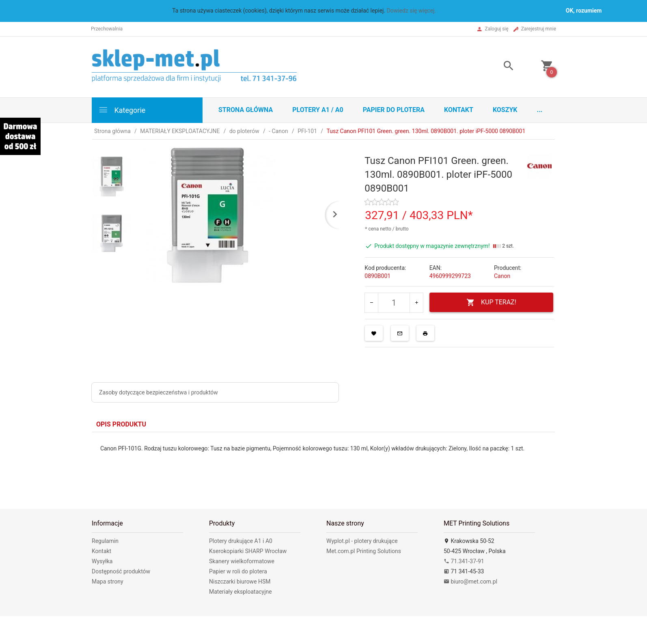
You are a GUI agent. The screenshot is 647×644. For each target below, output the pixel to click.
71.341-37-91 (464, 561)
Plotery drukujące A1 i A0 (241, 541)
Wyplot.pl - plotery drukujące (362, 541)
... (540, 110)
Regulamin (105, 541)
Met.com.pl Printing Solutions (364, 551)
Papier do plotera (394, 110)
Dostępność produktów (121, 571)
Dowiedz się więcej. (412, 11)
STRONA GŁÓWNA (246, 110)
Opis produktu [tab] (121, 424)
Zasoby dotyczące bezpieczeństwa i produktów (159, 392)
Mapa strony (108, 582)
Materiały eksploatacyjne (240, 592)
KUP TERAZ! (491, 303)
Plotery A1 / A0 (318, 110)
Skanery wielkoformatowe (242, 561)
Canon (502, 276)
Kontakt (459, 110)
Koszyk (505, 110)
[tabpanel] (323, 460)
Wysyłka (102, 561)
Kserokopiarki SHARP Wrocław (248, 551)
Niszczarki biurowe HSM (240, 582)
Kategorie (122, 110)
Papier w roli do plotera (238, 571)
